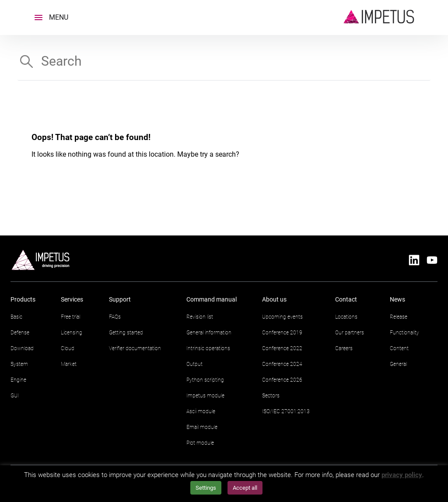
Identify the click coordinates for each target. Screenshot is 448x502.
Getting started (126, 333)
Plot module (200, 443)
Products (23, 299)
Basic (16, 317)
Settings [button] (206, 488)
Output (194, 364)
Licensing (72, 333)
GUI (15, 396)
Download (22, 348)
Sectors (271, 396)
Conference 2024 (282, 364)
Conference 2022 (282, 348)
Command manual (212, 299)
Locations (346, 317)
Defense (20, 333)
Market (69, 364)
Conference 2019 (282, 333)
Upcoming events (282, 317)
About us (274, 299)
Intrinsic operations (208, 348)
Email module (202, 427)
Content (399, 348)
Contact (346, 299)
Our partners (350, 333)
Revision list (200, 317)
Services (72, 299)
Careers (344, 348)
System (19, 364)
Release (399, 317)
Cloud (68, 348)
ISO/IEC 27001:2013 (286, 411)
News (397, 299)
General (398, 364)
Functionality (404, 333)
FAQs (115, 317)
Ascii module (201, 411)
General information (209, 333)
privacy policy (402, 475)
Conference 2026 (282, 380)
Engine (18, 380)
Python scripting (205, 380)
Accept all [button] (245, 488)
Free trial (70, 317)
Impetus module (205, 396)
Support (120, 299)
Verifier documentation (135, 348)
